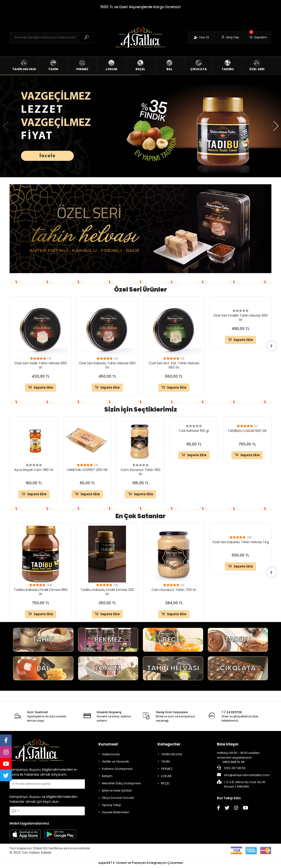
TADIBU (238, 640)
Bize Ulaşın (228, 744)
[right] (271, 346)
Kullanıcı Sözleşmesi (117, 769)
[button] (258, 37)
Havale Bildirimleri (115, 812)
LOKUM (108, 668)
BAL (43, 668)
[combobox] (15, 811)
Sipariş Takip (112, 805)
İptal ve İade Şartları (117, 790)
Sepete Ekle (41, 388)
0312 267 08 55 (231, 768)
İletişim (107, 776)
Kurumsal (108, 744)
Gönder (74, 784)
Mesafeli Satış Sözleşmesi (121, 783)
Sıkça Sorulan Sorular (118, 798)
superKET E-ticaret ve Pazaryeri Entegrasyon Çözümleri (141, 863)
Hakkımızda (111, 754)
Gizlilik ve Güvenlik (115, 761)
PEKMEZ (108, 640)
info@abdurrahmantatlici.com (243, 775)
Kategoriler (169, 744)
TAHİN (43, 640)
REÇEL (173, 640)
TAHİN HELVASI (173, 668)
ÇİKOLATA (238, 668)
